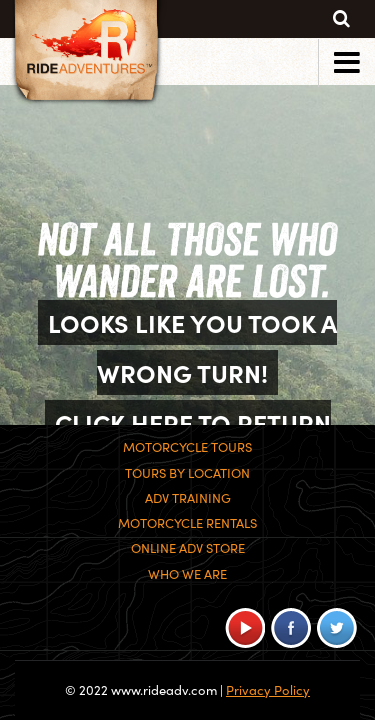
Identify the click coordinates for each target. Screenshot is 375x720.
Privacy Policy (268, 690)
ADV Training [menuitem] (188, 498)
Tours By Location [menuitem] (187, 473)
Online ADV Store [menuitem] (188, 548)
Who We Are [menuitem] (187, 574)
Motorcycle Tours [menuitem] (187, 447)
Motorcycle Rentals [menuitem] (187, 523)
